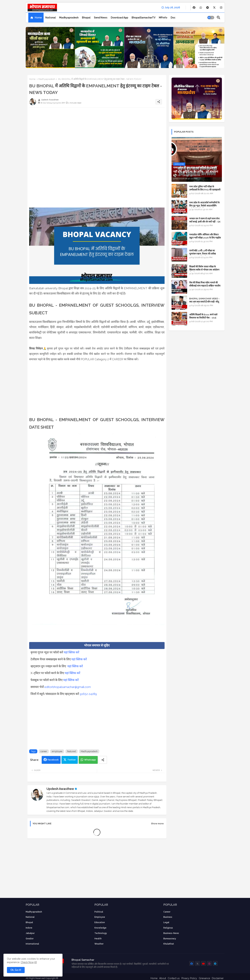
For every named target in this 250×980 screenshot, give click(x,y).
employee (57, 751)
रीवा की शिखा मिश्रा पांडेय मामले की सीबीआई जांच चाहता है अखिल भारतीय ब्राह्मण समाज (205, 286)
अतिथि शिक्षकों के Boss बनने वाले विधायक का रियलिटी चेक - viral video (203, 318)
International (32, 944)
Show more (157, 824)
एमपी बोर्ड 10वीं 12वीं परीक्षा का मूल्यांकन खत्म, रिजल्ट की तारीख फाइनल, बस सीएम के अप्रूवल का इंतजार (205, 254)
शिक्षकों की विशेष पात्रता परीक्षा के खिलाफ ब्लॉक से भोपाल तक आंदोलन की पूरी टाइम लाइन (204, 270)
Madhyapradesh (69, 18)
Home (38, 18)
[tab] (36, 18)
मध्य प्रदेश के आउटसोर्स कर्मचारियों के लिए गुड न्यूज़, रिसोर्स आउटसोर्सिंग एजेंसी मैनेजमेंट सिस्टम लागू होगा (204, 206)
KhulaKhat (169, 944)
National (51, 18)
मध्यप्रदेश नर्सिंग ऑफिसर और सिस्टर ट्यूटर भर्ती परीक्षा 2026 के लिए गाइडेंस (205, 236)
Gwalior (30, 939)
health (98, 939)
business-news (171, 933)
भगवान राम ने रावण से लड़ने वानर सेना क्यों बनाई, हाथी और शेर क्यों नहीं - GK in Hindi (205, 222)
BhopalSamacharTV (143, 18)
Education (100, 922)
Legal (166, 922)
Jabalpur (30, 933)
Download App (119, 18)
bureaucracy (170, 939)
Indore (29, 928)
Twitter (72, 760)
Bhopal (86, 18)
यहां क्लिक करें (71, 652)
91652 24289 (88, 694)
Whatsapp (90, 760)
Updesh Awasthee (60, 789)
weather (99, 944)
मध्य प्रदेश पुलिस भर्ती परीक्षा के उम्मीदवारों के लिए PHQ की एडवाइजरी (205, 188)
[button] (211, 18)
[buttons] (194, 8)
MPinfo (163, 18)
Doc (173, 18)
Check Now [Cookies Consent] (27, 962)
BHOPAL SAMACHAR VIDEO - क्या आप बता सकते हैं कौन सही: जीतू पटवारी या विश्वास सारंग (205, 302)
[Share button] (103, 760)
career (44, 751)
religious (168, 928)
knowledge (100, 928)
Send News (101, 18)
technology (101, 933)
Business (168, 917)
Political (99, 912)
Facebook (53, 760)
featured (72, 751)
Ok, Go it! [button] (16, 970)
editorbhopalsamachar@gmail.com (68, 687)
